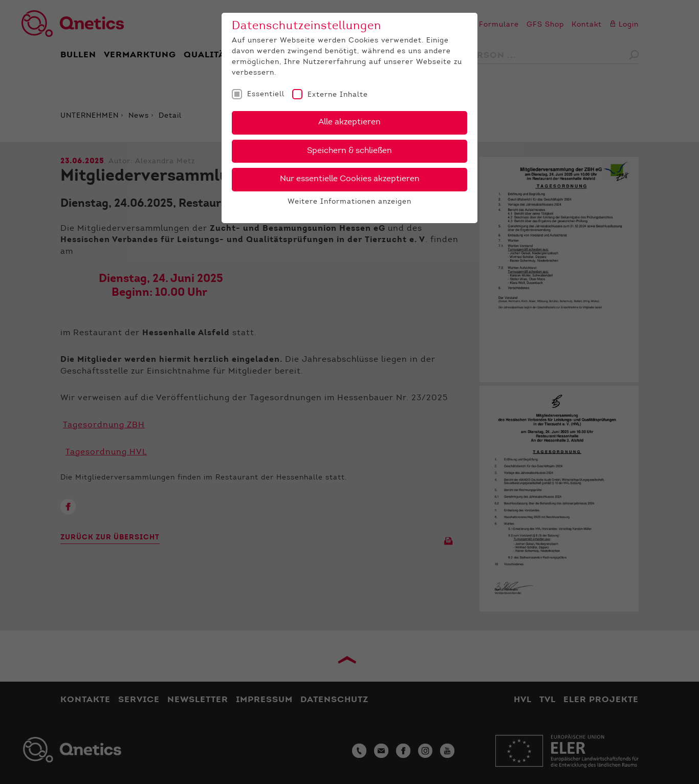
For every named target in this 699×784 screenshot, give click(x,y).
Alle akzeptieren (349, 122)
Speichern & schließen (349, 151)
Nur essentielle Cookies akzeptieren (350, 179)
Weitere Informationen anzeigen (349, 202)
